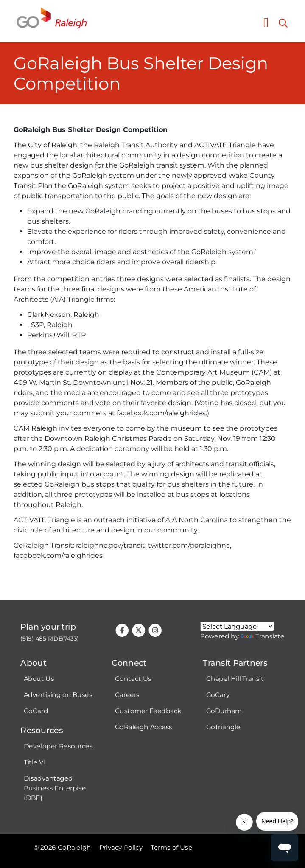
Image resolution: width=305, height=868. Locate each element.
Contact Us (133, 679)
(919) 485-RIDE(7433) (50, 639)
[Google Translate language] (237, 627)
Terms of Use (171, 848)
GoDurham (224, 711)
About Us (39, 679)
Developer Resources (58, 746)
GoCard (36, 711)
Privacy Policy (121, 848)
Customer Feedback (148, 711)
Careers (127, 695)
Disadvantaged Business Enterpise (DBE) (55, 788)
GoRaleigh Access (144, 727)
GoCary (218, 695)
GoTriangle (223, 727)
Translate (263, 636)
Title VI (35, 762)
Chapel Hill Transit (235, 679)
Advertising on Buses (58, 695)
